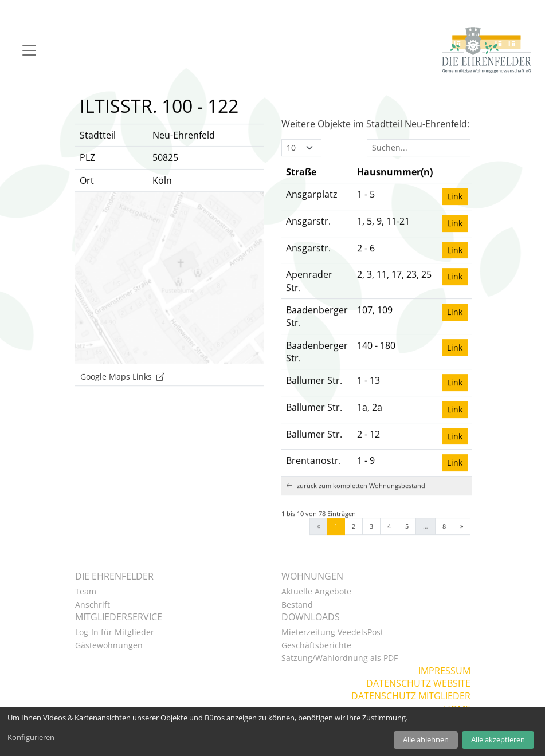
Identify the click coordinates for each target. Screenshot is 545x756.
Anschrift (93, 605)
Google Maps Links (122, 395)
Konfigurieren (31, 737)
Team (86, 591)
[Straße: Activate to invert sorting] (317, 191)
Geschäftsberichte (316, 645)
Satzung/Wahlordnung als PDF (340, 658)
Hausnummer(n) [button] (395, 191)
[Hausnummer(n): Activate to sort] (395, 191)
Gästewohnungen (109, 645)
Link (455, 216)
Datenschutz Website (418, 683)
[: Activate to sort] (455, 191)
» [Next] (462, 545)
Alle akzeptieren (498, 739)
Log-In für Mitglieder (115, 632)
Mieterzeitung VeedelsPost (332, 632)
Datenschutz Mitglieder (411, 696)
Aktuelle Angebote (316, 591)
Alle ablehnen (426, 739)
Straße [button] (301, 191)
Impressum (444, 671)
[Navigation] (29, 50)
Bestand (297, 605)
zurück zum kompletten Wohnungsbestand (356, 504)
